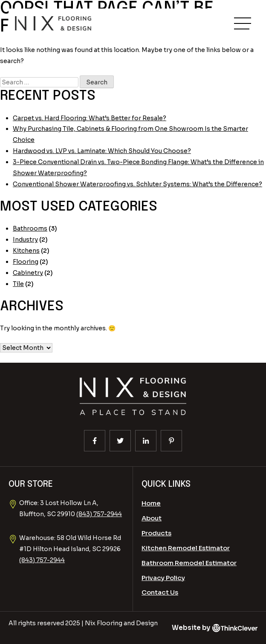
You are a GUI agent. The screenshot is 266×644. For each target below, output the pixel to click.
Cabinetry (28, 273)
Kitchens (26, 251)
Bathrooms (30, 228)
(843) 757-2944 (99, 514)
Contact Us (160, 592)
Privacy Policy (163, 578)
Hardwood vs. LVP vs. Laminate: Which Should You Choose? (102, 151)
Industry (25, 240)
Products (156, 533)
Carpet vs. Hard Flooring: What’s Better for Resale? (90, 118)
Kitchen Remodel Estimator (186, 548)
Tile (18, 284)
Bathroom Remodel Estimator (189, 563)
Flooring (26, 262)
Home (151, 503)
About (152, 518)
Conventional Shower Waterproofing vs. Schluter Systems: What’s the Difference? (137, 184)
